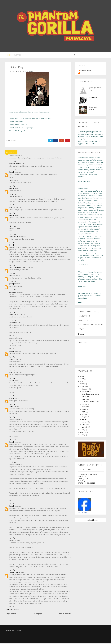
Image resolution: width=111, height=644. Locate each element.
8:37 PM (12, 350)
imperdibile (85, 400)
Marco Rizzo (14, 316)
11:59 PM (13, 322)
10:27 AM (13, 441)
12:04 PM (13, 283)
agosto (85, 411)
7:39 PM (12, 418)
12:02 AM (13, 236)
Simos (12, 277)
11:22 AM (13, 171)
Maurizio (12, 361)
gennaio (85, 428)
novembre (86, 393)
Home (7, 56)
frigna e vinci (93, 99)
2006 (82, 436)
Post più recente (10, 615)
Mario (11, 408)
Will (11, 181)
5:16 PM (12, 337)
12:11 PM (13, 291)
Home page (38, 615)
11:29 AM (13, 463)
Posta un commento (12, 610)
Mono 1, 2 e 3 (83, 480)
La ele (12, 382)
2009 (82, 388)
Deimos (12, 324)
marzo (84, 423)
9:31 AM (12, 244)
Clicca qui (81, 335)
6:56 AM (12, 371)
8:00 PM (12, 214)
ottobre (85, 405)
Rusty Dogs (18, 56)
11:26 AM (13, 179)
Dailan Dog (86, 398)
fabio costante (15, 238)
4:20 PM (12, 405)
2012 (82, 380)
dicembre (85, 390)
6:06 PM (12, 571)
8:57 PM (12, 358)
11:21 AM (13, 163)
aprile (84, 421)
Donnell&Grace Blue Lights (87, 476)
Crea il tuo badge (82, 514)
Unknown (13, 208)
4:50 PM (12, 539)
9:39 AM (12, 379)
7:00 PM (12, 206)
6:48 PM (12, 187)
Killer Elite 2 (82, 478)
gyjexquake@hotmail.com (18, 269)
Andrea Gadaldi (85, 72)
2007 (82, 433)
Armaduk (13, 198)
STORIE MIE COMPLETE (86, 484)
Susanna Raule (15, 574)
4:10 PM (12, 397)
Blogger (95, 521)
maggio (85, 418)
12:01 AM (13, 227)
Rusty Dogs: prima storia (90, 395)
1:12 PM (12, 313)
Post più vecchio (65, 615)
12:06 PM (13, 196)
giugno (85, 416)
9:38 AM (12, 266)
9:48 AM (12, 274)
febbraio (85, 426)
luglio (84, 413)
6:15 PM (12, 608)
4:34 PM (12, 505)
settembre (86, 408)
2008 (82, 431)
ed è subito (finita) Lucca (90, 403)
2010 (82, 385)
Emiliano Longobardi (83, 498)
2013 (82, 377)
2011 (82, 383)
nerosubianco (14, 165)
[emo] (12, 173)
